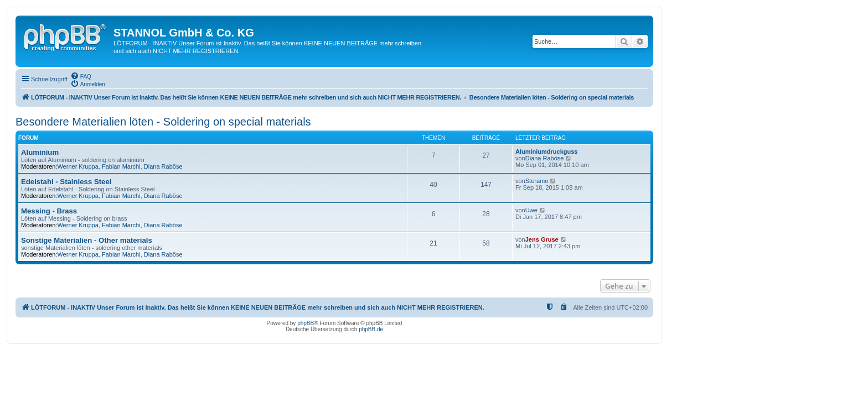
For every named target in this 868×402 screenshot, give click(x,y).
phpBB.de (371, 329)
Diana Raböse (163, 166)
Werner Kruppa (77, 166)
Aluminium (40, 152)
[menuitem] (81, 76)
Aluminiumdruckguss (546, 152)
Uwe (531, 210)
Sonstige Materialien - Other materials (87, 240)
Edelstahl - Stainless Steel (66, 182)
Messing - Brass (49, 211)
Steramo (537, 181)
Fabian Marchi (121, 166)
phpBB (306, 323)
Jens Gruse (542, 239)
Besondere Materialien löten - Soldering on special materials (163, 122)
